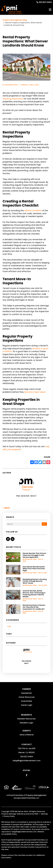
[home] (12, 10)
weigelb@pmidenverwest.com (26, 761)
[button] (8, 539)
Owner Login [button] (27, 705)
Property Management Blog (15, 20)
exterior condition (33, 211)
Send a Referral (27, 735)
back (6, 508)
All (10, 626)
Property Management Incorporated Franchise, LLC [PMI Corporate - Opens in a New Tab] (30, 797)
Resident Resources (26, 719)
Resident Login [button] (26, 723)
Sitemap (44, 814)
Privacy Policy (9, 816)
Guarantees (27, 701)
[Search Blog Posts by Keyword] (24, 524)
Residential (26, 693)
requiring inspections (13, 99)
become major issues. (35, 392)
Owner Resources (27, 697)
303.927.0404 (45, 2)
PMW (36, 814)
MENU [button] (50, 10)
